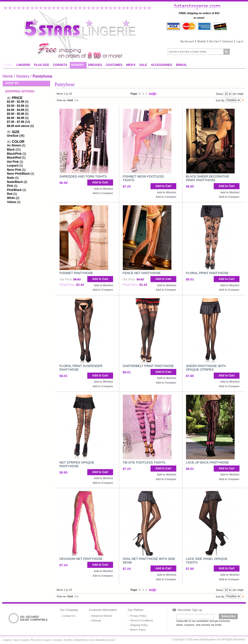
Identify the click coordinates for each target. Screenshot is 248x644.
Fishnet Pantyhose (76, 273)
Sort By (220, 100)
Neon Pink (14, 170)
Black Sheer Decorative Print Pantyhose (208, 178)
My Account (187, 41)
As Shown (14, 145)
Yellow (12, 202)
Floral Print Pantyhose (207, 273)
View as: (62, 100)
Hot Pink (13, 162)
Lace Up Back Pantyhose (208, 462)
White (11, 198)
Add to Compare (103, 193)
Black (11, 150)
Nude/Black (15, 182)
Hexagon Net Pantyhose (81, 559)
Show (219, 94)
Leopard (13, 166)
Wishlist (202, 41)
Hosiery (23, 76)
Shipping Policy (139, 625)
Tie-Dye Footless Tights (144, 462)
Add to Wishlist (103, 189)
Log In (239, 41)
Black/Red (14, 158)
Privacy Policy (138, 616)
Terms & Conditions (142, 620)
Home (8, 76)
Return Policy (138, 630)
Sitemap (96, 620)
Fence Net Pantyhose (142, 273)
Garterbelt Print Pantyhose (148, 366)
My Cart (214, 41)
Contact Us (69, 616)
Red (10, 194)
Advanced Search (102, 616)
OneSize (13, 136)
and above (18, 126)
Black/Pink (14, 154)
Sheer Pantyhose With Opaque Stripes (206, 368)
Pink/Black (14, 190)
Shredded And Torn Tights (83, 176)
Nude (11, 178)
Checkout (227, 41)
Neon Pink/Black (18, 174)
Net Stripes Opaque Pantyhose (77, 464)
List (76, 100)
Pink (10, 186)
